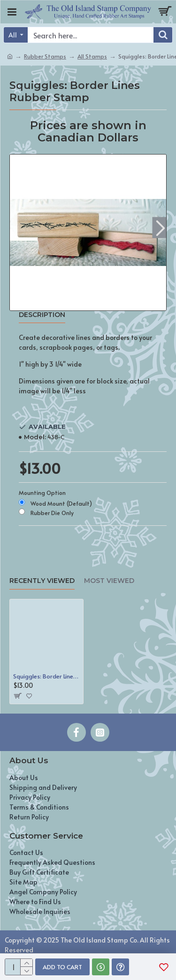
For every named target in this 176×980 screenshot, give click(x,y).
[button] (160, 228)
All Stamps (92, 56)
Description (42, 315)
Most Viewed (109, 581)
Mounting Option (42, 493)
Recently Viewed (42, 581)
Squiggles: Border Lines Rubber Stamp (46, 676)
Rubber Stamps (45, 56)
